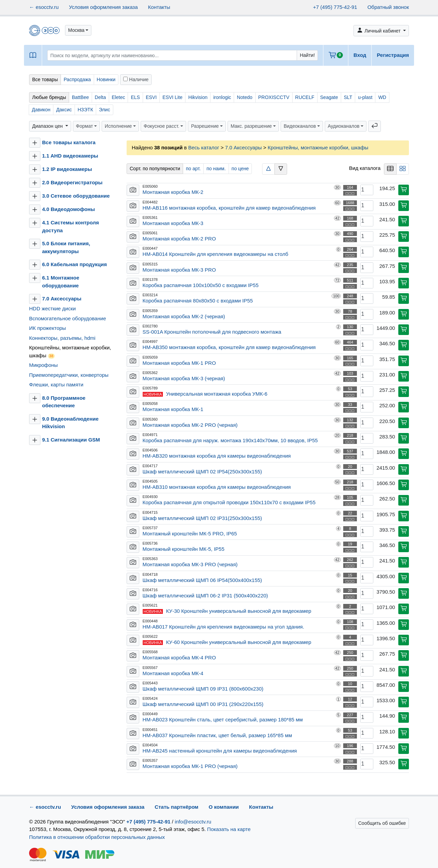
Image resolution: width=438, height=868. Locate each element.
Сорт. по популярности (155, 169)
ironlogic (222, 97)
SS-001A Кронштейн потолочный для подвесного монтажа (212, 332)
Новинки (106, 79)
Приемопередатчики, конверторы (69, 375)
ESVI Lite (172, 97)
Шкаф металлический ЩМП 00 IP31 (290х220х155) (203, 704)
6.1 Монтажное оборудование (61, 282)
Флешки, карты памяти (56, 385)
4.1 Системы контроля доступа (70, 226)
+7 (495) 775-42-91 (335, 7)
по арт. (193, 169)
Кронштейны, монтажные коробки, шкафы (70, 352)
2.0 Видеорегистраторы (72, 182)
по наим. (216, 169)
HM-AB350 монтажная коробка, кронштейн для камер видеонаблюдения (229, 347)
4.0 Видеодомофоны (68, 209)
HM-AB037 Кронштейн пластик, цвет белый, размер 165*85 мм (217, 735)
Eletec (119, 97)
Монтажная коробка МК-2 (173, 192)
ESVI (151, 97)
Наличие (136, 79)
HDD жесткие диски (52, 308)
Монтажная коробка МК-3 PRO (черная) (190, 564)
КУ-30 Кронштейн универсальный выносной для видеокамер (239, 611)
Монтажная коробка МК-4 (173, 673)
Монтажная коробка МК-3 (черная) (184, 378)
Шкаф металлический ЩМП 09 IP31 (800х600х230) (203, 689)
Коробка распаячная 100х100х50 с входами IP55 (201, 285)
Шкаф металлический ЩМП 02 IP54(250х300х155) (202, 472)
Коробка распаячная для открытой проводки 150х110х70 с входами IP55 (229, 502)
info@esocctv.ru (193, 822)
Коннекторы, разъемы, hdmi (62, 338)
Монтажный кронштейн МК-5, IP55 (184, 549)
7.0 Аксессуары (62, 299)
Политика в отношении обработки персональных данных (97, 837)
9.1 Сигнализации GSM (71, 440)
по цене (240, 169)
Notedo (244, 97)
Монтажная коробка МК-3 (173, 223)
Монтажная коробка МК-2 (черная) (184, 316)
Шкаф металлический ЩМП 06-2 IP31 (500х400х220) (205, 596)
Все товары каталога (69, 142)
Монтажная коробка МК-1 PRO (179, 363)
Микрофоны (43, 365)
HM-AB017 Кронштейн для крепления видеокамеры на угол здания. (223, 627)
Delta (100, 97)
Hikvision (198, 97)
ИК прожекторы (48, 328)
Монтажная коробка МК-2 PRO (179, 239)
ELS (135, 97)
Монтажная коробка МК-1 (173, 409)
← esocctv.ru (44, 7)
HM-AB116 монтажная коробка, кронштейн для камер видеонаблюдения (229, 208)
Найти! (307, 55)
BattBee (80, 97)
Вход (360, 55)
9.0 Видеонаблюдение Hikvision (70, 423)
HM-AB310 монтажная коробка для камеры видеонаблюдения (217, 487)
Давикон (41, 110)
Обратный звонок (388, 7)
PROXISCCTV (274, 97)
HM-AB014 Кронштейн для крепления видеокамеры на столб (216, 254)
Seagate (329, 97)
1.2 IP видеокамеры (67, 169)
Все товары (45, 79)
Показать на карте (229, 829)
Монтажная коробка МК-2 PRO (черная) (190, 425)
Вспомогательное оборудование (68, 318)
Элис (105, 110)
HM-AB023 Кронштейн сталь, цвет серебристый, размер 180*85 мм (223, 720)
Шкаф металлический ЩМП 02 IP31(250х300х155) (202, 518)
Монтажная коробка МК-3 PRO (179, 270)
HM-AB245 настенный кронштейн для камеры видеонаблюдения (220, 751)
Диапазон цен (48, 126)
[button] (78, 30)
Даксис (64, 110)
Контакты (159, 7)
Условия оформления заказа (103, 7)
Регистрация (393, 55)
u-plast (365, 97)
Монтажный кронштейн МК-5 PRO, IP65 (190, 534)
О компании (224, 807)
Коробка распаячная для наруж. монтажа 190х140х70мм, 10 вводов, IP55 (230, 440)
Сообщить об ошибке (382, 823)
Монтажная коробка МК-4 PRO (179, 658)
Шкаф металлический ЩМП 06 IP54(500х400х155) (202, 580)
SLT (348, 97)
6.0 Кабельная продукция (74, 264)
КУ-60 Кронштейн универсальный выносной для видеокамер (239, 642)
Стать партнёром (177, 807)
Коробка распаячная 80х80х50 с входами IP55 (198, 301)
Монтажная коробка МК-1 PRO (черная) (190, 766)
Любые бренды (49, 97)
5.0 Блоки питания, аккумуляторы (66, 247)
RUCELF (305, 97)
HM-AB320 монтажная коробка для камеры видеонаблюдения (217, 456)
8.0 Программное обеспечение (64, 402)
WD (382, 97)
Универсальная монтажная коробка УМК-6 (217, 394)
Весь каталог (204, 147)
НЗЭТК (85, 110)
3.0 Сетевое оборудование (76, 196)
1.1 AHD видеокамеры (70, 156)
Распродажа (77, 79)
